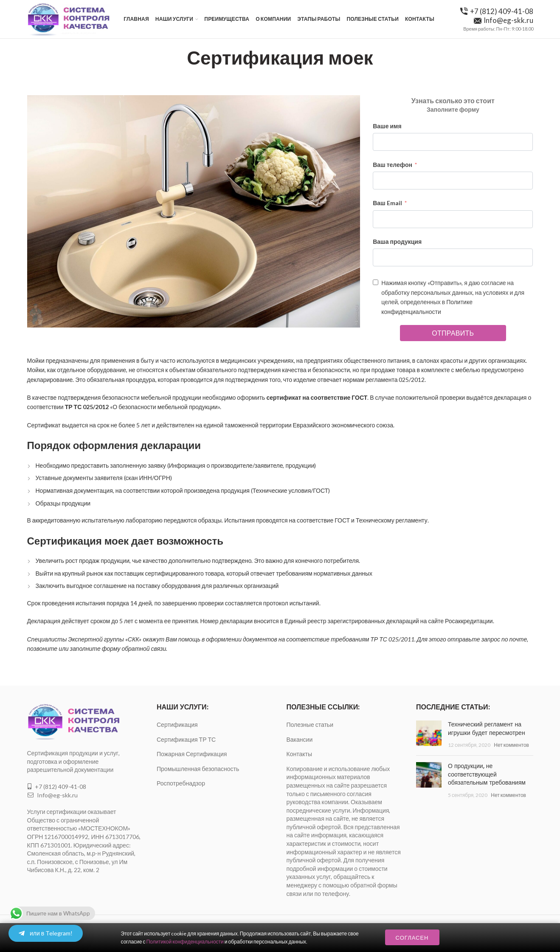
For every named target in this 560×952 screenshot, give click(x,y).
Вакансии (300, 739)
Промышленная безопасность (198, 769)
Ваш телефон (393, 165)
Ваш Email (387, 203)
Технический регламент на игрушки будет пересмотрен (487, 729)
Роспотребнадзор (181, 783)
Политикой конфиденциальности (185, 942)
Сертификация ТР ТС (186, 739)
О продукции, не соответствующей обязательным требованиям (487, 774)
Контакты (299, 754)
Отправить (453, 333)
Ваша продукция (397, 242)
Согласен (412, 938)
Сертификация (177, 725)
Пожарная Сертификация (192, 754)
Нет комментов (511, 745)
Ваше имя (387, 126)
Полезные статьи (310, 725)
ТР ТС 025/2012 (87, 407)
